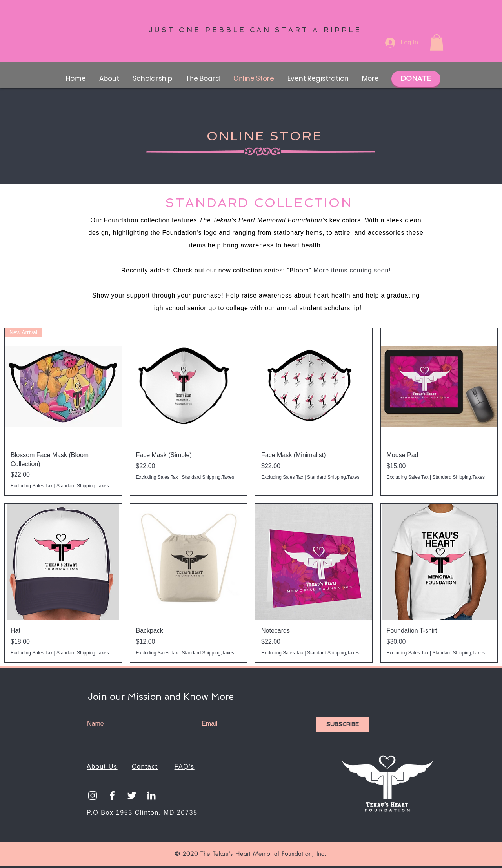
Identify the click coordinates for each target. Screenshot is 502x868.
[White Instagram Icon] (93, 795)
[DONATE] (416, 79)
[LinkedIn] (151, 795)
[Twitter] (132, 795)
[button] (437, 42)
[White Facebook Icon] (112, 795)
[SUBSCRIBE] (343, 724)
